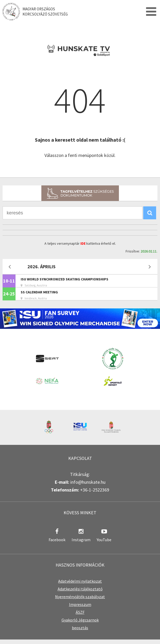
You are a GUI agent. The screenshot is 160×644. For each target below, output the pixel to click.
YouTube (104, 540)
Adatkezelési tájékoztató (80, 589)
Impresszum (80, 604)
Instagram (81, 540)
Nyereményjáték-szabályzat (80, 597)
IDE (83, 243)
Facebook (57, 540)
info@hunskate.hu (88, 482)
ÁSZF (80, 612)
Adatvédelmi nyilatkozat (80, 581)
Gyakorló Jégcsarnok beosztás (80, 624)
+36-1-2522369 (95, 490)
